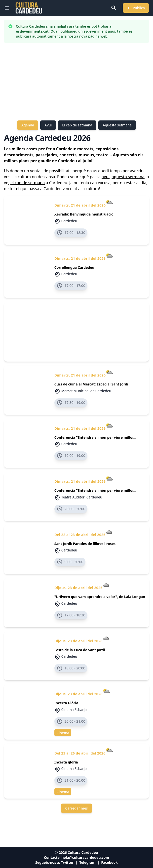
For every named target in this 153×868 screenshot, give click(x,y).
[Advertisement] (76, 82)
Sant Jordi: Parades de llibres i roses (85, 544)
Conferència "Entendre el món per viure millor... (95, 437)
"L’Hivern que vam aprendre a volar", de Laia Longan (100, 597)
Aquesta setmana (117, 125)
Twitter (67, 862)
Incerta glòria (66, 762)
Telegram (87, 862)
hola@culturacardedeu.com (85, 857)
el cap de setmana (28, 183)
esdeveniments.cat (32, 31)
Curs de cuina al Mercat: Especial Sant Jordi (91, 384)
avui (106, 177)
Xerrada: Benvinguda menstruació (84, 214)
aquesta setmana (128, 177)
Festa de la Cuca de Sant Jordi (80, 650)
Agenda (28, 125)
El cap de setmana (77, 125)
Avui (48, 125)
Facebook (109, 862)
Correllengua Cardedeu (74, 267)
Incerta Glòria (66, 703)
